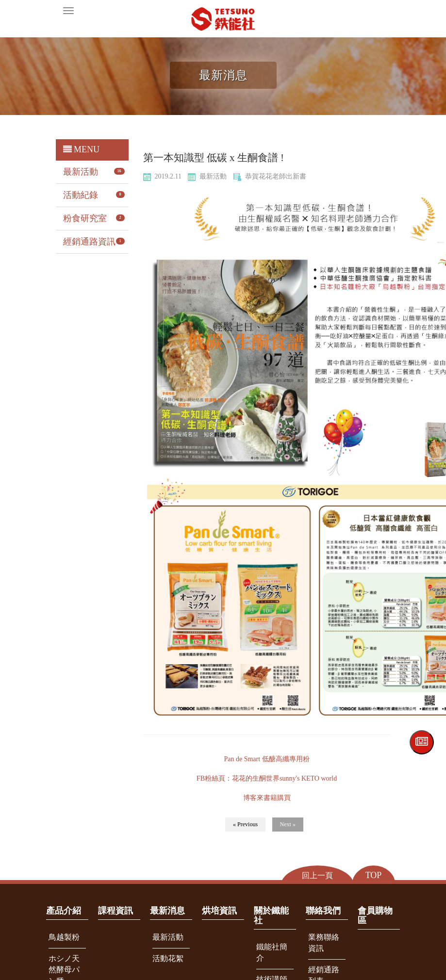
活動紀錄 (81, 195)
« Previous (245, 824)
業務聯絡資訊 (324, 943)
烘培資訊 (219, 911)
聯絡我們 (323, 911)
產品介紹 (64, 911)
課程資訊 (116, 911)
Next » (288, 824)
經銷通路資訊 (89, 242)
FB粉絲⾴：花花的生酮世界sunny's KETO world (267, 778)
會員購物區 (375, 915)
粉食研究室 (85, 218)
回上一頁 (317, 875)
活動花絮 (168, 958)
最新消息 (167, 911)
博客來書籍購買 (267, 798)
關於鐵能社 (271, 915)
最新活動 (81, 172)
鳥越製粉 (64, 937)
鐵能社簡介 (272, 952)
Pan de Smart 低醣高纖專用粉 (266, 759)
